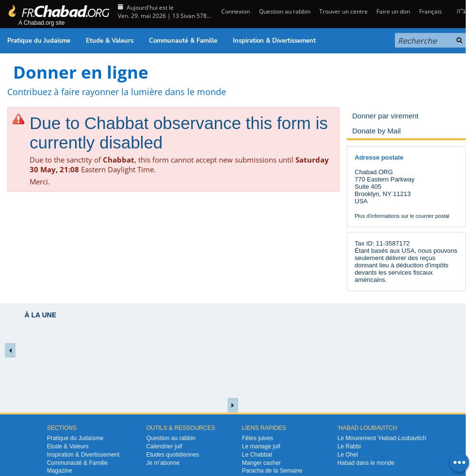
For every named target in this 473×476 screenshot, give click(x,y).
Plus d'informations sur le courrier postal (402, 216)
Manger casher (261, 463)
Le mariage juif (261, 446)
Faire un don (393, 11)
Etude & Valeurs (110, 41)
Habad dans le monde (366, 463)
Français (431, 11)
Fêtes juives (258, 438)
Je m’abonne (163, 463)
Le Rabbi (349, 446)
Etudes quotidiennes (172, 455)
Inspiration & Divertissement (274, 41)
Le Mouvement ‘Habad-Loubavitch (382, 438)
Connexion (235, 11)
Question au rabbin (285, 11)
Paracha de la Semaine (272, 471)
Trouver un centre (343, 11)
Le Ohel (348, 455)
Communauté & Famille (183, 41)
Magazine (60, 471)
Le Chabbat (257, 455)
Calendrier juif (164, 446)
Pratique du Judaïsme (39, 41)
